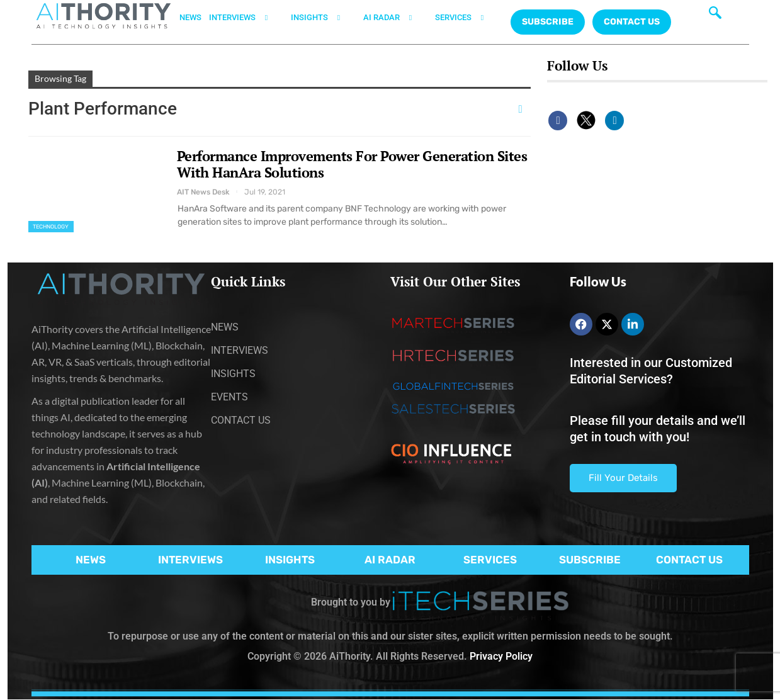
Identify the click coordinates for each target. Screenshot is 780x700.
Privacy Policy (501, 656)
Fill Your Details (623, 478)
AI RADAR (395, 18)
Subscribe (548, 22)
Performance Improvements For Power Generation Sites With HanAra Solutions (352, 164)
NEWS (190, 17)
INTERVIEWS (246, 18)
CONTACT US (632, 22)
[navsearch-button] (715, 16)
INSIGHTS (323, 18)
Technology (51, 227)
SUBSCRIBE (590, 560)
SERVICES (467, 18)
